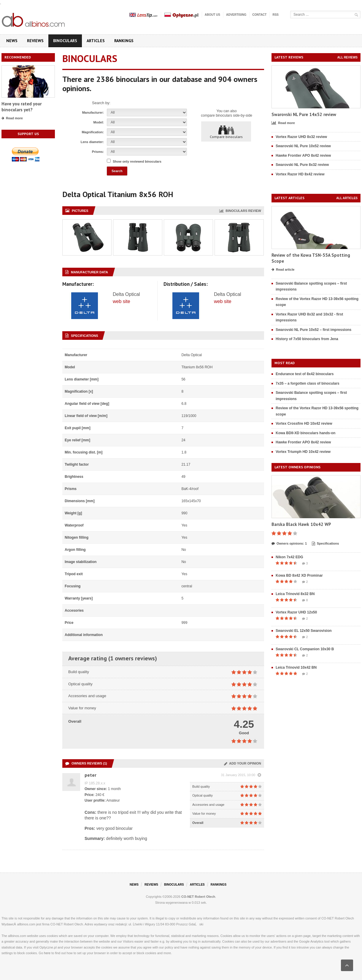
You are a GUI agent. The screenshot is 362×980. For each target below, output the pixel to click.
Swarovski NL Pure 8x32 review (302, 165)
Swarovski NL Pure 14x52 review (304, 114)
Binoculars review (240, 211)
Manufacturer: (93, 112)
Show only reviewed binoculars (137, 161)
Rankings (124, 41)
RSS (276, 15)
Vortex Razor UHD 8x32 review (301, 137)
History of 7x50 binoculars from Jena (307, 339)
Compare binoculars (226, 132)
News (12, 41)
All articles (347, 198)
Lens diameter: (92, 142)
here (47, 953)
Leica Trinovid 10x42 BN (296, 667)
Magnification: (93, 132)
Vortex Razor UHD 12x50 (296, 612)
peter (90, 775)
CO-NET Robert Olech (198, 897)
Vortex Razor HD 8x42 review (300, 174)
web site (122, 301)
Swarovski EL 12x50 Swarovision (304, 631)
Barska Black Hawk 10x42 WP (301, 524)
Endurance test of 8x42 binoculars (305, 374)
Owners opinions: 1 (289, 544)
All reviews (347, 57)
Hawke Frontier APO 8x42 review (303, 156)
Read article (283, 270)
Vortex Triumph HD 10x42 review (303, 452)
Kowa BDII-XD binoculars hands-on (305, 433)
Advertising (236, 15)
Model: (99, 122)
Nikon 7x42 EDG (289, 557)
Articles (96, 41)
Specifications (326, 544)
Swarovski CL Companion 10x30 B (305, 649)
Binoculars (65, 41)
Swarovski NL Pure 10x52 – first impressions (313, 330)
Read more (12, 118)
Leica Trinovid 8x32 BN (295, 594)
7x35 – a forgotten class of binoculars (308, 383)
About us (212, 15)
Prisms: (98, 152)
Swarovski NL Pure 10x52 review (303, 146)
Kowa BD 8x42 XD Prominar (299, 575)
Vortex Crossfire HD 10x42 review (304, 424)
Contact (259, 15)
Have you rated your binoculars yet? (22, 107)
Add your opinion (243, 763)
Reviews (35, 41)
